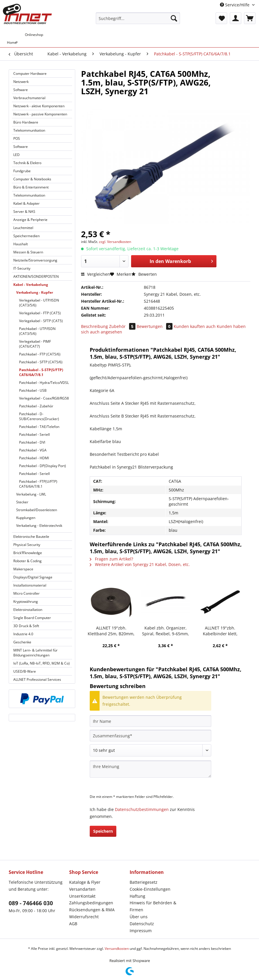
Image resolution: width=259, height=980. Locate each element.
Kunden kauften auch (195, 326)
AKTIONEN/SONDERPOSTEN (36, 276)
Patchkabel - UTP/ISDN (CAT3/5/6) (37, 331)
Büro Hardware (26, 122)
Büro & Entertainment (31, 187)
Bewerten (144, 274)
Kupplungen (26, 518)
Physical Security (27, 545)
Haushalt (21, 244)
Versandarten (82, 889)
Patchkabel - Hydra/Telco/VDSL (44, 383)
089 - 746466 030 (31, 903)
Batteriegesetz (144, 882)
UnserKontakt (82, 896)
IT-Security (22, 268)
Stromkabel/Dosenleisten (37, 510)
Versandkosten (117, 949)
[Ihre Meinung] (150, 769)
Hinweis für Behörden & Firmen (153, 906)
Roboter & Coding (27, 561)
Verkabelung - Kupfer (35, 292)
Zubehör (123, 326)
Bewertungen (155, 326)
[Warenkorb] (250, 18)
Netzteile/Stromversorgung (35, 260)
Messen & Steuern (28, 252)
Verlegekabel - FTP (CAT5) (40, 313)
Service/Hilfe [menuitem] (235, 5)
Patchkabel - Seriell (34, 434)
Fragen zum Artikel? (111, 559)
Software (21, 90)
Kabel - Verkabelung (31, 285)
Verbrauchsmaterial (29, 98)
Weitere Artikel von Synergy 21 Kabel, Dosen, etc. (140, 564)
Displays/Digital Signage (33, 577)
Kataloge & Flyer (85, 882)
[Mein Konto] (236, 18)
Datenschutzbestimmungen (142, 809)
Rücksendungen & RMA (92, 910)
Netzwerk (21, 82)
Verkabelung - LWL (31, 494)
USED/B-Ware (25, 671)
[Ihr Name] (150, 721)
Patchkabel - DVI (32, 442)
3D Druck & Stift (26, 626)
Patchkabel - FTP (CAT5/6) (40, 354)
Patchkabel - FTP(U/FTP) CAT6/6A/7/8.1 (38, 484)
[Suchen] (174, 18)
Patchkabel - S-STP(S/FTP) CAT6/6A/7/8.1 (41, 372)
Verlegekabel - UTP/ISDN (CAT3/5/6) (39, 303)
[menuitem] (138, 21)
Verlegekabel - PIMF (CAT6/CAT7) (35, 344)
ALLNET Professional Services (37, 679)
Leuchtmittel (23, 228)
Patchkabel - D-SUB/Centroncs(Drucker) (39, 416)
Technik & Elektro (27, 163)
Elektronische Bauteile (31, 537)
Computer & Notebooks (32, 179)
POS (17, 138)
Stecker (22, 502)
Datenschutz (142, 924)
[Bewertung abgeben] (150, 750)
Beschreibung (94, 326)
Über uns (139, 917)
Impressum (141, 931)
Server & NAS (24, 212)
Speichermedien (26, 236)
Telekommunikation (29, 130)
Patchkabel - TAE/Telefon (39, 427)
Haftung (137, 896)
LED (16, 155)
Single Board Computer (32, 618)
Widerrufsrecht (84, 917)
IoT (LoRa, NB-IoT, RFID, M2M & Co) (42, 663)
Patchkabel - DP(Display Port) (43, 466)
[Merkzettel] (221, 18)
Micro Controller (26, 593)
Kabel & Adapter (26, 203)
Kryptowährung (26, 601)
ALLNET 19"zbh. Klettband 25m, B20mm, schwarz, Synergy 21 (111, 631)
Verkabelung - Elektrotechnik (39, 526)
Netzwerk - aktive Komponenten (39, 106)
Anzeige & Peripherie (30, 220)
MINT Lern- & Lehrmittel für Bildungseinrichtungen (35, 653)
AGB (73, 924)
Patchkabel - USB (33, 390)
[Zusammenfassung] (150, 736)
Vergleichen (95, 274)
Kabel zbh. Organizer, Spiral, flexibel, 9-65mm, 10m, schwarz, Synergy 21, (166, 631)
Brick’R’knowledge (28, 553)
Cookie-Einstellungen (150, 889)
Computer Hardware (30, 73)
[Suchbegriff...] (138, 18)
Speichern (103, 831)
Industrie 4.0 (23, 634)
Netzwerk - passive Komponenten (40, 114)
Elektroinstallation (28, 610)
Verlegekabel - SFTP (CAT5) (41, 321)
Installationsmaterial (30, 585)
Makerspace (23, 569)
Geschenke (22, 642)
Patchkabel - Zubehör (36, 406)
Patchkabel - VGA (33, 450)
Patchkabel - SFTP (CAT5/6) (41, 362)
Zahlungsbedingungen (91, 903)
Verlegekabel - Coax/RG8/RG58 (44, 398)
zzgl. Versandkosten (115, 242)
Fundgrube (22, 171)
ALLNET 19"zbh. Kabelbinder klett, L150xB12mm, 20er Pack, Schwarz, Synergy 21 (220, 631)
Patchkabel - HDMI (34, 458)
